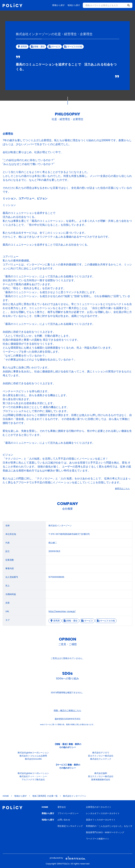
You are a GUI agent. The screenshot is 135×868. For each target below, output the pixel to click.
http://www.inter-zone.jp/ (62, 611)
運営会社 (62, 807)
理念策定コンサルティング (70, 826)
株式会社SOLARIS (33, 759)
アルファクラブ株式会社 (33, 780)
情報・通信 (71, 621)
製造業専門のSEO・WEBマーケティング (105, 832)
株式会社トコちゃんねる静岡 (33, 756)
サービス (87, 621)
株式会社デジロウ (101, 753)
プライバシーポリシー (68, 813)
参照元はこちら (122, 489)
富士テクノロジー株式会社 (101, 756)
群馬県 (55, 621)
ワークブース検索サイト (98, 839)
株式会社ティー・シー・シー (33, 776)
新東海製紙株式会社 (101, 780)
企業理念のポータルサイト (99, 807)
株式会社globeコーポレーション (33, 753)
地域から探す (74, 5)
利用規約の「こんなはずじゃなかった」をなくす (109, 826)
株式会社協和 (101, 773)
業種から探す (59, 5)
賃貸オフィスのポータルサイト (101, 820)
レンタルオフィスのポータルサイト (103, 813)
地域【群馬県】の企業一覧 (45, 796)
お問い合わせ (64, 820)
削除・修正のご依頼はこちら (67, 710)
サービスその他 (106, 621)
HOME (6, 796)
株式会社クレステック (101, 759)
